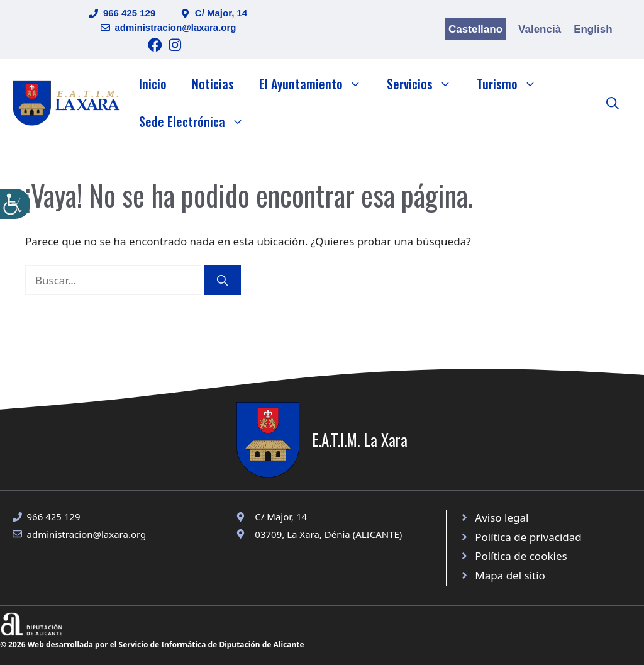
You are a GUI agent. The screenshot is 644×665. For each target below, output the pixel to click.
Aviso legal (502, 517)
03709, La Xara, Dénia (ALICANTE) (328, 534)
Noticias (213, 84)
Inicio (153, 84)
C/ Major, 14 (221, 13)
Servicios (425, 84)
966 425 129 (129, 13)
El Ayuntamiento (317, 84)
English (593, 29)
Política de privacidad (528, 537)
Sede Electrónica (198, 121)
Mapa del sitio (510, 575)
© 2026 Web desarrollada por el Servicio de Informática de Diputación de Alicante (152, 645)
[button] (613, 103)
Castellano (475, 29)
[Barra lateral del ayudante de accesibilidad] (15, 204)
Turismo (513, 84)
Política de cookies (521, 556)
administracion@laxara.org (176, 27)
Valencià (540, 29)
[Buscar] (222, 281)
